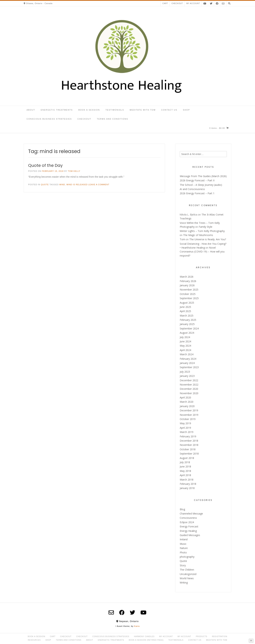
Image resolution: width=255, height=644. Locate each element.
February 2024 (188, 359)
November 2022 (189, 385)
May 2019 (185, 423)
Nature (184, 548)
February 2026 (188, 281)
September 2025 (189, 298)
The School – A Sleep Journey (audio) (201, 185)
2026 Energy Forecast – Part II (197, 180)
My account (193, 3)
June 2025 (185, 307)
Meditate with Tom (143, 110)
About (31, 110)
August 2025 (187, 303)
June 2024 (185, 341)
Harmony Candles (144, 636)
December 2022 (189, 380)
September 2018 (189, 454)
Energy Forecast (189, 526)
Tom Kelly (74, 171)
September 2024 (189, 328)
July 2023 (185, 372)
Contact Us (169, 110)
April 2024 (185, 350)
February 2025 (188, 320)
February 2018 (188, 484)
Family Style (206, 227)
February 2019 (188, 436)
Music (183, 544)
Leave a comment (99, 185)
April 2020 (185, 397)
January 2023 (187, 376)
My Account (166, 636)
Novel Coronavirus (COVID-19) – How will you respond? (202, 252)
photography (187, 557)
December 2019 (189, 410)
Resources (34, 640)
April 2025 (185, 311)
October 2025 (188, 294)
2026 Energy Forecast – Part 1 (197, 193)
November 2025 (189, 290)
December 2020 (189, 389)
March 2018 (187, 480)
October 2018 (188, 449)
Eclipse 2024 (187, 522)
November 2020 (189, 393)
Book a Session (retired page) (146, 640)
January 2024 (187, 363)
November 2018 (189, 445)
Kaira (137, 626)
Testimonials (115, 110)
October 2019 (188, 419)
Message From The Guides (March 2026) (203, 176)
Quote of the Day (45, 165)
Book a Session (89, 110)
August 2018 (187, 458)
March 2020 (187, 402)
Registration (220, 636)
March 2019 (187, 432)
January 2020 (187, 406)
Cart (165, 3)
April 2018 (185, 475)
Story (183, 565)
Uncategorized (188, 574)
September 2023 (189, 367)
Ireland (184, 539)
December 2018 (189, 441)
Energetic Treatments (57, 110)
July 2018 (185, 462)
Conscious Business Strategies (49, 119)
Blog (182, 509)
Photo (183, 552)
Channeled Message (191, 514)
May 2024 (185, 346)
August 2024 (187, 333)
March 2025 (187, 316)
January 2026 (187, 285)
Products (202, 636)
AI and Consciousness (192, 189)
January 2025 (187, 324)
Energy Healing (188, 531)
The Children (187, 570)
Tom (182, 239)
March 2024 (187, 354)
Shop (186, 110)
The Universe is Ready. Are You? (208, 239)
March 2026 (187, 277)
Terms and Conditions (112, 119)
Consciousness (188, 518)
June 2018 (185, 466)
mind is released (77, 185)
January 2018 (187, 488)
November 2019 (189, 415)
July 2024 (185, 337)
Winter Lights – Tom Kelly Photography (202, 231)
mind (62, 185)
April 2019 (185, 428)
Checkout (177, 3)
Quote (45, 185)
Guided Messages (190, 535)
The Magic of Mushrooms (198, 235)
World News (187, 578)
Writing (184, 583)
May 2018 (185, 471)
